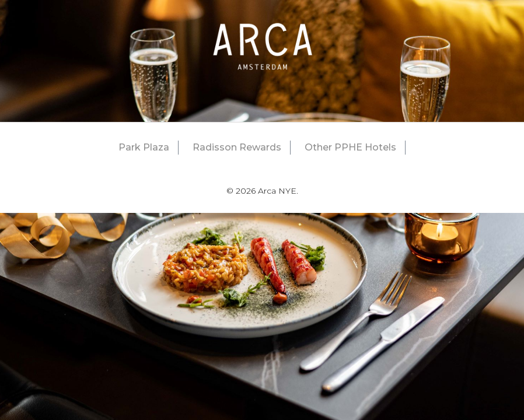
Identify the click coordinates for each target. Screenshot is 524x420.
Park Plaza (144, 147)
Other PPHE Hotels (350, 147)
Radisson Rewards (237, 147)
